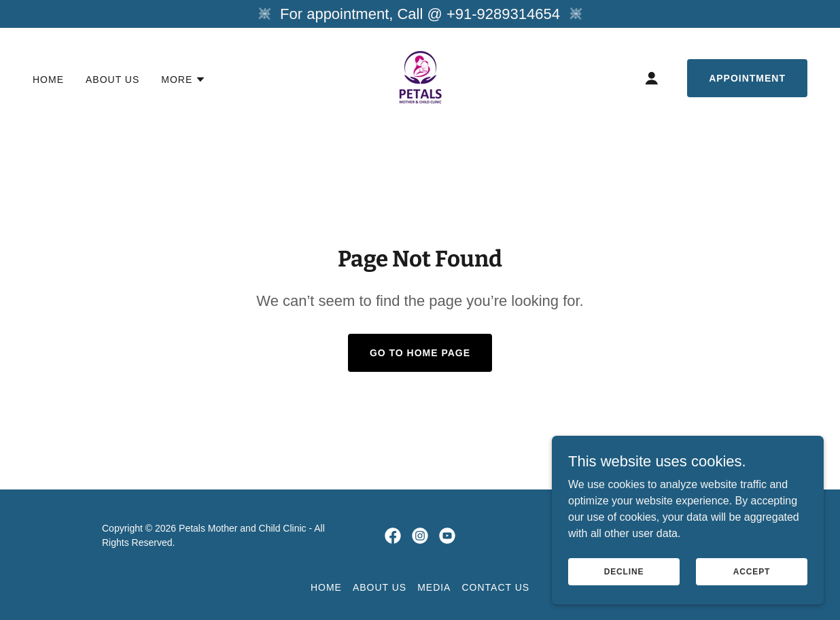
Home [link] (48, 80)
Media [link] (434, 587)
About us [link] (112, 80)
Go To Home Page (420, 353)
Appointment (747, 78)
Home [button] (326, 587)
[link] (420, 77)
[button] (183, 80)
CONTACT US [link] (495, 587)
